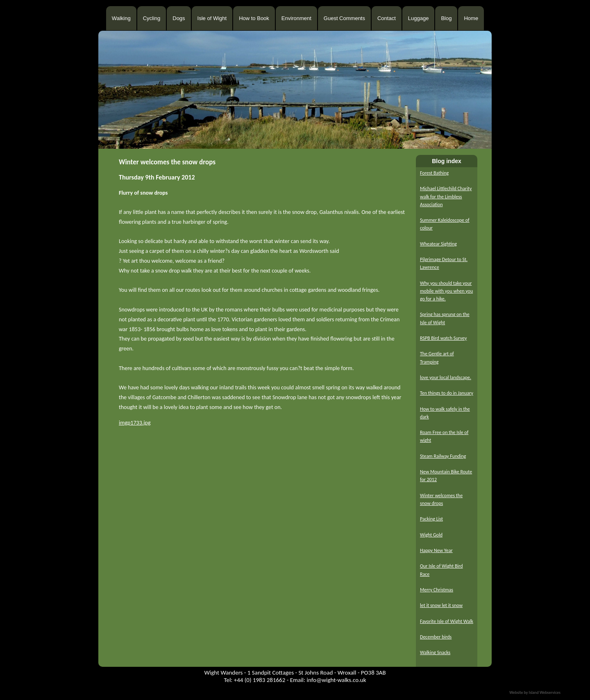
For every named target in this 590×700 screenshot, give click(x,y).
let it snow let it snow (441, 605)
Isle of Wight (212, 18)
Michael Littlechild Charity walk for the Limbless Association (446, 196)
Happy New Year (436, 550)
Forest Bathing (434, 173)
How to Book (254, 18)
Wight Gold (431, 535)
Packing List (431, 519)
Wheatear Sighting (438, 244)
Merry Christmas (437, 590)
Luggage (419, 18)
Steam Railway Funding (443, 456)
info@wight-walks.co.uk (336, 680)
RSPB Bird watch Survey (443, 338)
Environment (296, 18)
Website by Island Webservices (535, 692)
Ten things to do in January (447, 393)
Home (471, 18)
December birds (436, 637)
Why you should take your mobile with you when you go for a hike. (446, 291)
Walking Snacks (435, 652)
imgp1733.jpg (135, 423)
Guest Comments (344, 18)
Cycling (152, 18)
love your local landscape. (446, 377)
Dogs (179, 18)
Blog (446, 18)
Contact (387, 18)
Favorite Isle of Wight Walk (447, 621)
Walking (121, 18)
